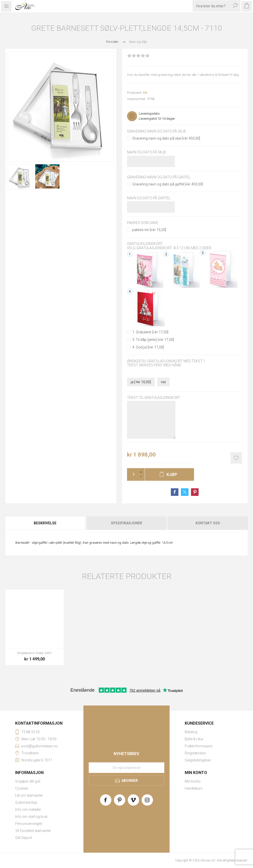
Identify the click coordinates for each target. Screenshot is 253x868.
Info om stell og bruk (31, 817)
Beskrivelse (45, 523)
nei (163, 382)
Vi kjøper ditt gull (28, 781)
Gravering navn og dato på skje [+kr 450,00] (166, 138)
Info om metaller (28, 810)
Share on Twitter (185, 492)
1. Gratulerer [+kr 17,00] (150, 332)
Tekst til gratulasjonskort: (154, 398)
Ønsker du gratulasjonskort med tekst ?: (166, 361)
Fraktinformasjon (199, 746)
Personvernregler (29, 824)
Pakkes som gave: (143, 223)
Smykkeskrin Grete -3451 (34, 653)
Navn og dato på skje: (147, 152)
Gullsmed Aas (26, 802)
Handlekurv (194, 788)
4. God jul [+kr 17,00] (148, 347)
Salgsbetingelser (198, 760)
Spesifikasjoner (126, 523)
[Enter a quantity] (132, 474)
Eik (145, 93)
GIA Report (24, 838)
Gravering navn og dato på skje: (157, 131)
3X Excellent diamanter (33, 831)
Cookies (22, 788)
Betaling (191, 732)
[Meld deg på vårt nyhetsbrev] (126, 767)
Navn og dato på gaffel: (149, 198)
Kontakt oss (208, 523)
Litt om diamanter (29, 795)
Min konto (193, 781)
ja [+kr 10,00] (141, 382)
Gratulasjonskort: (145, 244)
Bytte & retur (194, 739)
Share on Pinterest (195, 492)
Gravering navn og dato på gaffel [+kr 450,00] (168, 184)
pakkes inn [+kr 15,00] (149, 230)
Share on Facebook (175, 492)
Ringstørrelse (195, 753)
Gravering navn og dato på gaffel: (159, 177)
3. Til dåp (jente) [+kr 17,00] (153, 340)
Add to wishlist (236, 458)
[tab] (45, 523)
